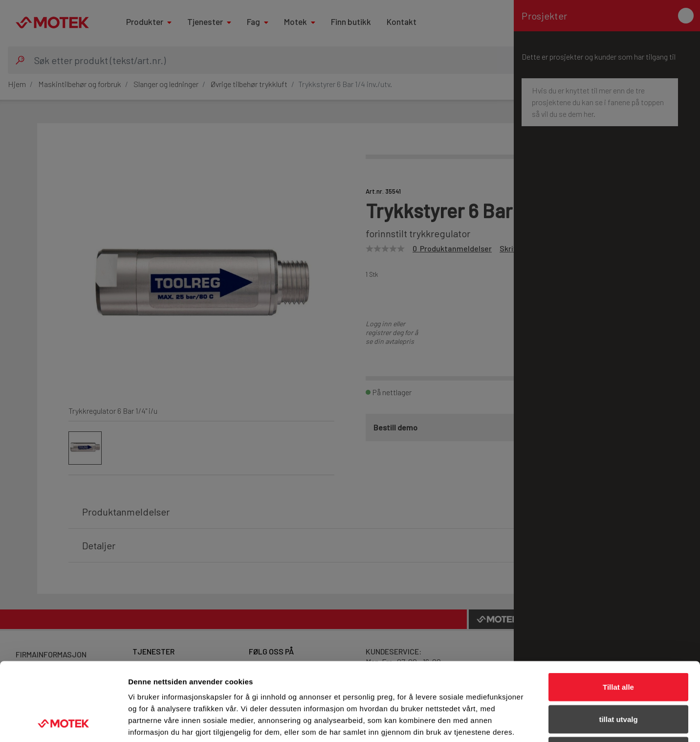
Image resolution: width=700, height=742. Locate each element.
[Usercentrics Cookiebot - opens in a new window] (63, 723)
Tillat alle (618, 614)
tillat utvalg (618, 646)
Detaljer (521, 723)
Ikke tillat (618, 678)
